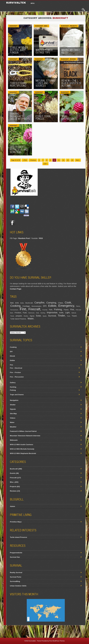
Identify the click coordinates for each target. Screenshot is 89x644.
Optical (74, 313)
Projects (73, 26)
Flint (72, 310)
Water (31, 319)
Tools (68, 316)
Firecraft (34, 309)
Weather (13, 427)
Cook (68, 303)
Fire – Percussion (17, 377)
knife (61, 313)
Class (60, 303)
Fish (51, 310)
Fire (23, 309)
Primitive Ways (16, 522)
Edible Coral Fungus (43, 117)
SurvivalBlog (15, 581)
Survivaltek (33, 641)
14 (72, 160)
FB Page (13, 238)
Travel (74, 316)
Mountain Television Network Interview (25, 436)
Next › (78, 160)
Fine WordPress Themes (57, 641)
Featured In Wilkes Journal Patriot (23, 431)
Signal (32, 316)
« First (25, 160)
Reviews (73, 59)
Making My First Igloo (71, 51)
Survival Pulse (16, 577)
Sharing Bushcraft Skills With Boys (20, 116)
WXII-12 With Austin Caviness (21, 444)
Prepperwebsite (16, 553)
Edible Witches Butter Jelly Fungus (19, 50)
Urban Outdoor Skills (18, 586)
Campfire (39, 303)
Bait (12, 303)
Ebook (12, 356)
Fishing (58, 309)
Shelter (26, 316)
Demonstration (36, 306)
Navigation (14, 400)
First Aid (45, 310)
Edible (52, 306)
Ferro (78, 306)
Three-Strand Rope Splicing (18, 84)
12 (63, 160)
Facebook (12, 223)
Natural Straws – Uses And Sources (45, 83)
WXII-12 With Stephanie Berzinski (23, 453)
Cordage (26, 306)
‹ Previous (33, 160)
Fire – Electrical (16, 368)
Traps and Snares (17, 395)
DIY (45, 306)
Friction (18, 313)
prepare (19, 316)
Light (67, 313)
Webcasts (14, 440)
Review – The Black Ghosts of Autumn (71, 83)
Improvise (52, 312)
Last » (46, 164)
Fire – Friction (15, 372)
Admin (12, 506)
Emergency (66, 306)
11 (59, 160)
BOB (17, 303)
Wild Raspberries (69, 117)
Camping (51, 303)
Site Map (13, 414)
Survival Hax (15, 557)
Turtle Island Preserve (18, 319)
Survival (52, 316)
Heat (37, 313)
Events (13, 473)
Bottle (22, 303)
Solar (38, 316)
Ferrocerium (14, 310)
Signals (13, 409)
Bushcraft (13, 26)
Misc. (46, 26)
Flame (66, 310)
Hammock (31, 313)
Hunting (43, 313)
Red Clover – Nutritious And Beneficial (19, 149)
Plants (12, 316)
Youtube (34, 238)
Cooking (15, 306)
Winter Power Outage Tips (44, 51)
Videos (13, 418)
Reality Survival (16, 572)
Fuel (25, 313)
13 (68, 160)
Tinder (61, 315)
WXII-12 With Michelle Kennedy (22, 449)
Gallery (13, 383)
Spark (45, 316)
